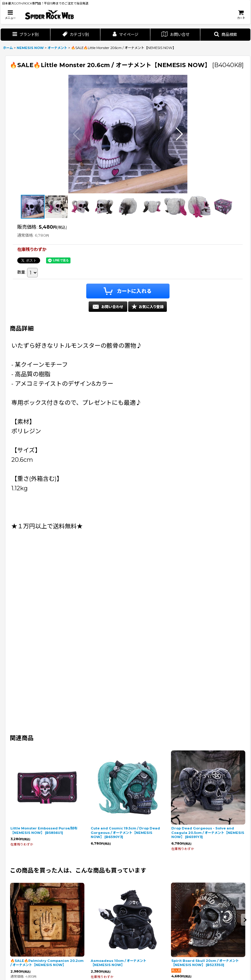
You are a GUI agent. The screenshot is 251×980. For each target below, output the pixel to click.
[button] (10, 15)
